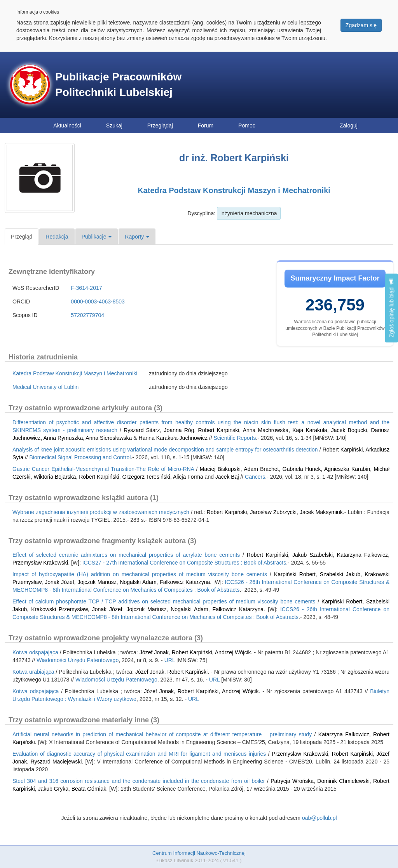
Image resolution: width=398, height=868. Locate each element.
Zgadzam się (361, 25)
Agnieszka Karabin (347, 469)
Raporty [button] (137, 237)
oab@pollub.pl (319, 818)
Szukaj (114, 125)
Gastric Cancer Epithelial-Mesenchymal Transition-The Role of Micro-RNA (103, 469)
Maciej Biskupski (220, 469)
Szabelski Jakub (340, 574)
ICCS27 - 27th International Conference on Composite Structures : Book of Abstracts (184, 563)
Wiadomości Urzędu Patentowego (78, 660)
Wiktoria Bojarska (55, 477)
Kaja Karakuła (310, 430)
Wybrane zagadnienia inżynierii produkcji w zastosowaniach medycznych (101, 512)
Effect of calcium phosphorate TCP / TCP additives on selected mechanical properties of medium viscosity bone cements (164, 601)
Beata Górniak (89, 789)
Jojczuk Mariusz (97, 582)
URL (170, 660)
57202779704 (87, 315)
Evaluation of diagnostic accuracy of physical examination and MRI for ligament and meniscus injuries (139, 754)
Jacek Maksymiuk (321, 512)
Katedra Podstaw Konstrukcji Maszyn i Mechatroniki (234, 190)
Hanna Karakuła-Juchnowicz (173, 438)
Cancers (255, 477)
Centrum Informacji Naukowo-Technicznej (199, 853)
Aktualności (67, 125)
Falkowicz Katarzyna (185, 582)
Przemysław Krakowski (40, 563)
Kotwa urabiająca (33, 672)
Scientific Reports (235, 438)
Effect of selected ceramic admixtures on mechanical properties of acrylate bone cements (126, 555)
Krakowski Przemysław (59, 609)
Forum (206, 125)
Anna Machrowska (266, 430)
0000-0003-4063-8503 (98, 302)
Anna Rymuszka (63, 438)
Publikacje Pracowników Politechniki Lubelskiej (118, 85)
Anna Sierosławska (109, 438)
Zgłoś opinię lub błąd (391, 308)
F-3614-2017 (86, 288)
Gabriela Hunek (302, 469)
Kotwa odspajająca (35, 652)
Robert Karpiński (219, 430)
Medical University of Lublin (45, 387)
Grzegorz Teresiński (146, 477)
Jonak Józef (59, 582)
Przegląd (22, 237)
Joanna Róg (179, 430)
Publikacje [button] (97, 237)
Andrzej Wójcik (233, 652)
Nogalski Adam (138, 582)
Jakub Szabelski (312, 555)
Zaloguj (349, 125)
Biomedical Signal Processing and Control (80, 457)
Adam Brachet (261, 469)
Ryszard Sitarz (142, 430)
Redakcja (57, 237)
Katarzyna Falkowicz (362, 555)
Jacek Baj (227, 477)
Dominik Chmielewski (343, 781)
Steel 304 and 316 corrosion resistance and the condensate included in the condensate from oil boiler (139, 781)
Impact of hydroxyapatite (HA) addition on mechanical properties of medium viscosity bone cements (140, 574)
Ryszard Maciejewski (56, 762)
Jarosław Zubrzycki (273, 512)
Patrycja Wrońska (292, 781)
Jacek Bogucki (349, 430)
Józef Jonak (154, 652)
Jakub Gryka (53, 789)
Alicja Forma (188, 477)
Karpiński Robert (295, 574)
